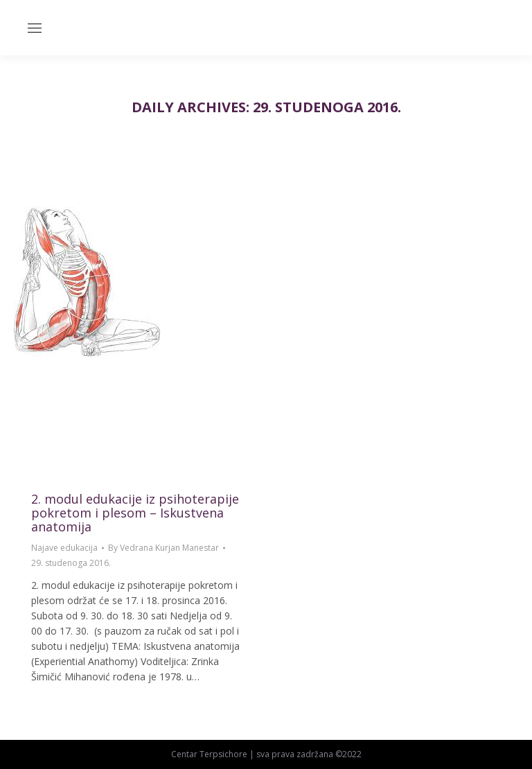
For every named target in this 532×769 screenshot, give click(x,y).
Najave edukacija (64, 548)
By (163, 548)
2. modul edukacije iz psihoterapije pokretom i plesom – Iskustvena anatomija (135, 513)
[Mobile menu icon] (35, 28)
